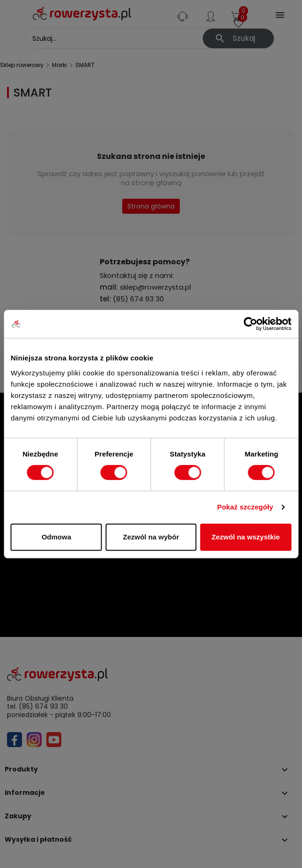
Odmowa (56, 537)
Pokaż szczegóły (245, 507)
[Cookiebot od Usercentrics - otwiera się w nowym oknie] (250, 324)
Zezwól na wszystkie (246, 537)
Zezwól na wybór (151, 537)
